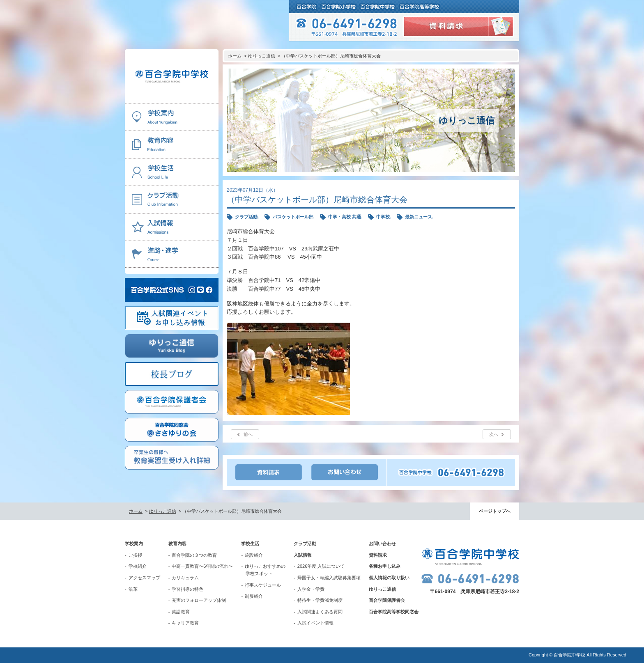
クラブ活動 (305, 544)
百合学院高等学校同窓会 (394, 612)
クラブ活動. (247, 217)
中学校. (384, 217)
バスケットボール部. (294, 217)
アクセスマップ (144, 578)
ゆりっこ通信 (262, 56)
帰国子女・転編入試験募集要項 (329, 578)
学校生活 (250, 544)
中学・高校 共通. (345, 217)
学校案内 (134, 544)
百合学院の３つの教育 (194, 555)
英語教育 (181, 612)
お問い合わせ (382, 544)
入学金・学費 (311, 589)
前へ (248, 434)
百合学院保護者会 (387, 600)
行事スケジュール (263, 585)
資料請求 (378, 555)
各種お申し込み (385, 566)
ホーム (235, 56)
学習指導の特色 (187, 589)
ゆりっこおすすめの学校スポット (265, 570)
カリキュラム (185, 578)
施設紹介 (254, 555)
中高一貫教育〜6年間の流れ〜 (202, 566)
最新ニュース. (419, 217)
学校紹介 (138, 566)
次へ (494, 434)
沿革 (133, 589)
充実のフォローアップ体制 (199, 600)
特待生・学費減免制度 (320, 600)
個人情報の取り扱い (389, 578)
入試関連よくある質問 (320, 612)
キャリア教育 (185, 623)
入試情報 (303, 555)
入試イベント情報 (315, 623)
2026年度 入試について (321, 566)
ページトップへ (495, 511)
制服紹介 (254, 596)
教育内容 (177, 544)
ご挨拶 (135, 555)
